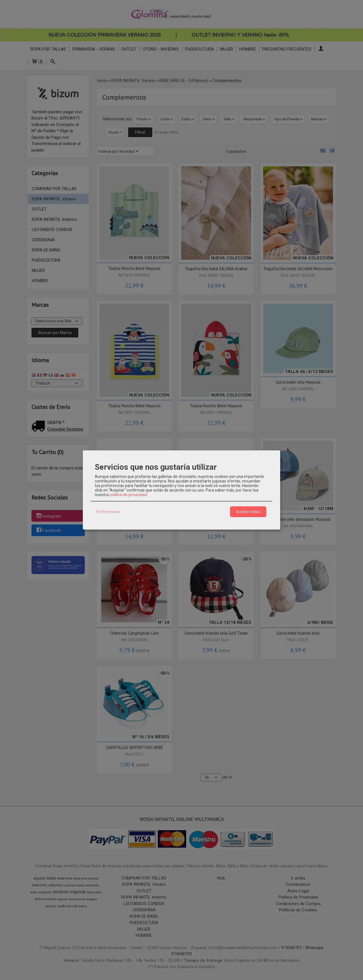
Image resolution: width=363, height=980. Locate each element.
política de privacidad (128, 495)
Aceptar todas (248, 512)
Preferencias (108, 512)
